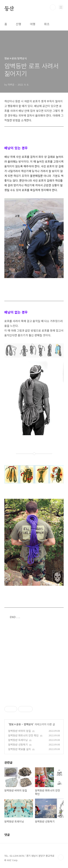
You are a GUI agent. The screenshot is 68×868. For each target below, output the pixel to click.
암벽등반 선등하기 (18, 744)
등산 (9, 8)
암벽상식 (28, 724)
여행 (33, 24)
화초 (47, 24)
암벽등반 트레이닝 (18, 740)
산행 (18, 24)
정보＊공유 (15, 724)
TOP (61, 857)
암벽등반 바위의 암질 (19, 731)
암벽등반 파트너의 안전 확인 (23, 735)
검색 (53, 7)
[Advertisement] (34, 663)
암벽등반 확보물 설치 (19, 749)
